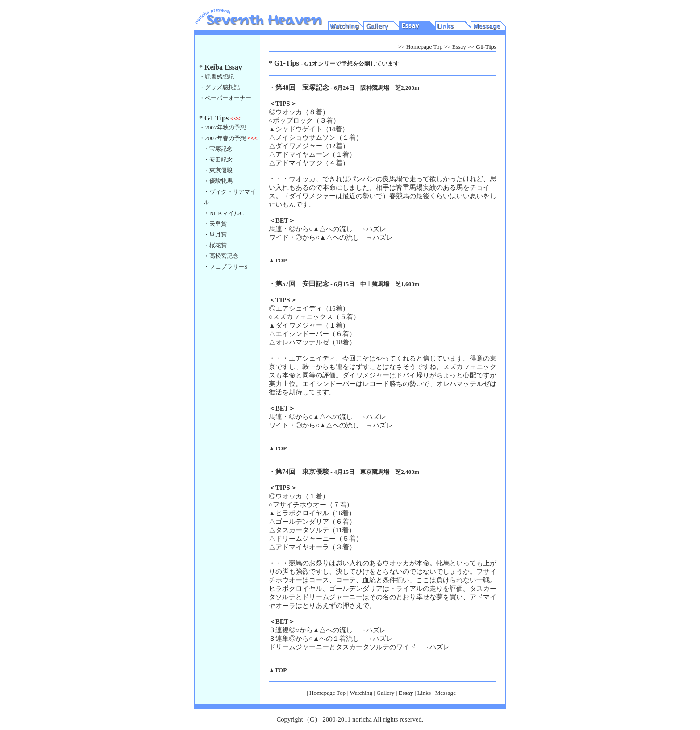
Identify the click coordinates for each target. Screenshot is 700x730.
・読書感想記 (217, 77)
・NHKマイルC (224, 213)
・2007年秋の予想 (223, 127)
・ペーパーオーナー (225, 98)
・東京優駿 (218, 170)
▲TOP (278, 260)
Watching (361, 693)
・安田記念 (218, 160)
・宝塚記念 (218, 149)
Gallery (385, 693)
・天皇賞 (215, 224)
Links (424, 693)
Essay (459, 47)
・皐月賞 (215, 234)
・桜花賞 (215, 245)
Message (445, 693)
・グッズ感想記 (219, 87)
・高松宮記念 (221, 256)
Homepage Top (424, 47)
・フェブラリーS (225, 267)
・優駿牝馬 (218, 181)
